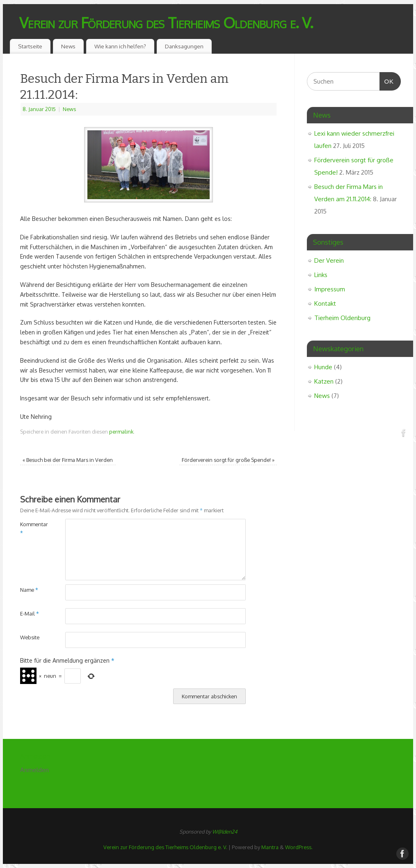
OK (387, 80)
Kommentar (31, 528)
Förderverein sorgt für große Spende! (228, 460)
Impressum (330, 289)
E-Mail (30, 614)
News (68, 46)
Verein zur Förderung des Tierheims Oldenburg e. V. (166, 22)
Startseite (30, 46)
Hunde (323, 367)
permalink (121, 432)
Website (30, 637)
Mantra (270, 847)
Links (321, 275)
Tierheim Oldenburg (342, 318)
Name (29, 590)
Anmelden (34, 770)
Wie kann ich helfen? (120, 46)
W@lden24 (225, 832)
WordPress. (299, 847)
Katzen (324, 381)
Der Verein (329, 260)
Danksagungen (184, 46)
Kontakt (325, 303)
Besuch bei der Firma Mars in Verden (68, 460)
